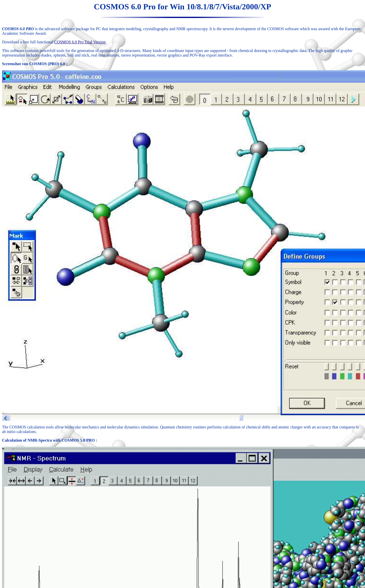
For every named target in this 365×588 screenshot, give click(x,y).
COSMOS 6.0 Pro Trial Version (80, 42)
